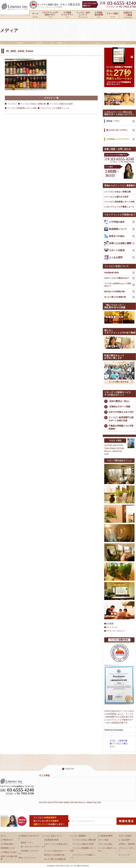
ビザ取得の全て (7, 840)
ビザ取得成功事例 (105, 836)
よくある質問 (124, 840)
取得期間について (8, 848)
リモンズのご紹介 (105, 844)
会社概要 (109, 624)
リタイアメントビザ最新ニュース (55, 108)
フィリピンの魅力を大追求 (61, 104)
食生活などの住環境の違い (115, 291)
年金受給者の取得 (111, 273)
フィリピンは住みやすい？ (55, 851)
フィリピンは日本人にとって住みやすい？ (118, 285)
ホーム (3, 836)
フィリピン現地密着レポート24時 (22, 108)
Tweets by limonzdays (114, 730)
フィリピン (12, 104)
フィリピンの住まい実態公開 (33, 104)
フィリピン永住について (52, 836)
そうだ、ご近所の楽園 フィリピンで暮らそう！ (119, 744)
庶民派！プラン (27, 843)
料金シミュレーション (27, 858)
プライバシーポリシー (115, 631)
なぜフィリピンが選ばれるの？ (117, 278)
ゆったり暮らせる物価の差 (115, 297)
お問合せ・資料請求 (127, 844)
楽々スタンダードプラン (31, 847)
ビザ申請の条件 (7, 844)
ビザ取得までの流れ (9, 852)
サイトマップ (111, 627)
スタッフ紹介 (103, 840)
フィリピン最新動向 (78, 836)
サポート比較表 (125, 836)
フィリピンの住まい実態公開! (118, 192)
